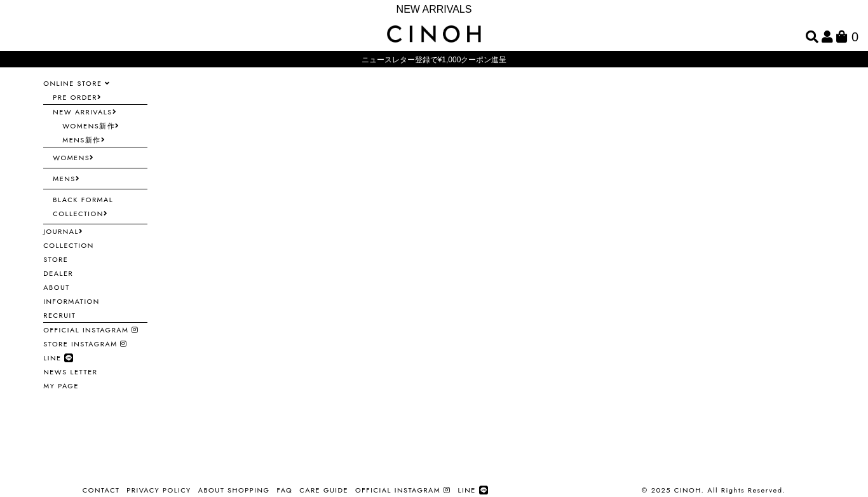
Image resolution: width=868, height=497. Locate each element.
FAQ (284, 490)
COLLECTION (68, 245)
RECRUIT (59, 315)
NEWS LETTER (70, 372)
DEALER (58, 273)
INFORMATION (71, 301)
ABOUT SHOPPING (234, 490)
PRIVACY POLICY (159, 490)
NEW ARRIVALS (434, 9)
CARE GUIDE (324, 490)
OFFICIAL (91, 330)
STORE (56, 259)
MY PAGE (61, 386)
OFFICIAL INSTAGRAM (403, 490)
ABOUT (57, 287)
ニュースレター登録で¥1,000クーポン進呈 (434, 60)
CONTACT (101, 490)
